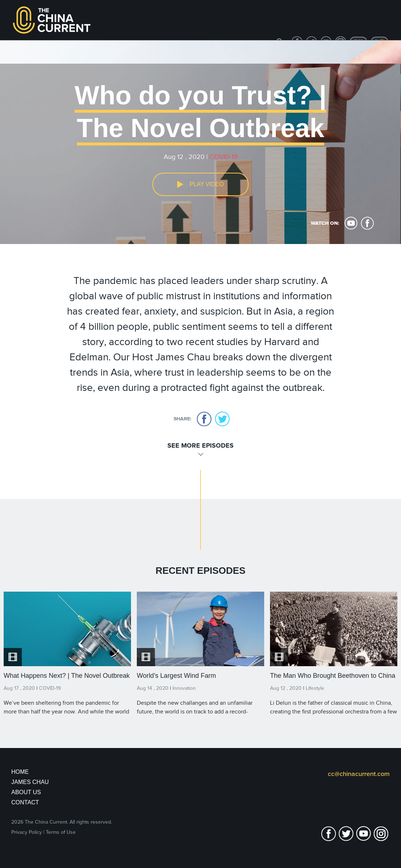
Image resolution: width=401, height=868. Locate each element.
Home (20, 772)
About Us (26, 792)
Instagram (381, 834)
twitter (222, 419)
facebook (367, 223)
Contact (25, 802)
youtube (351, 223)
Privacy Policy (27, 832)
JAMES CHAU (30, 782)
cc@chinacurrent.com (359, 774)
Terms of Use (61, 832)
